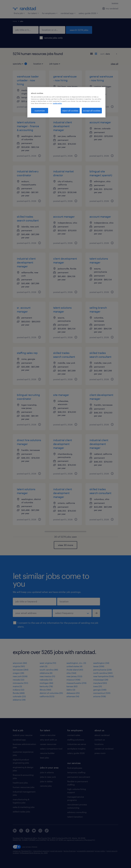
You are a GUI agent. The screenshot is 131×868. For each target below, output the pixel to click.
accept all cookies (92, 111)
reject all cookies (70, 111)
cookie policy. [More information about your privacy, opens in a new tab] (57, 103)
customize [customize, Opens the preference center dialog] (40, 111)
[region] (66, 102)
